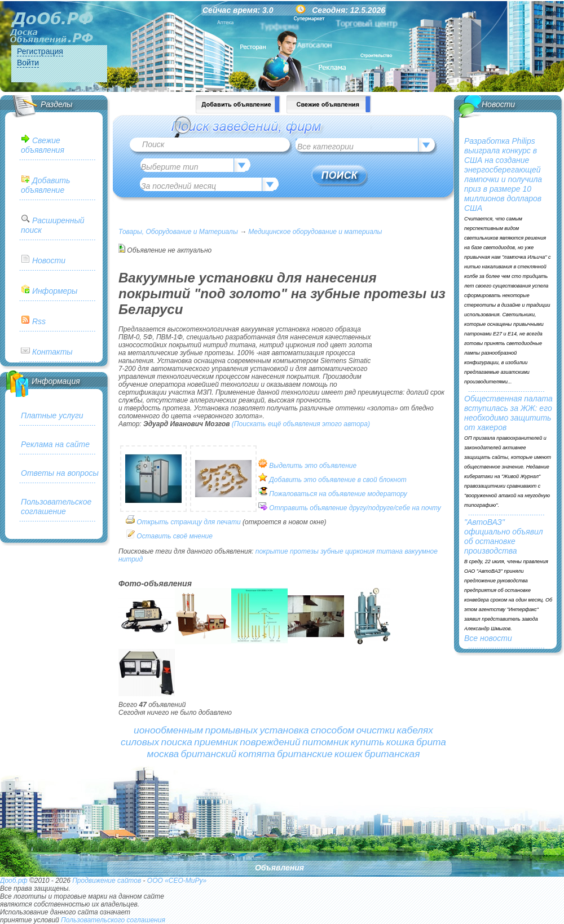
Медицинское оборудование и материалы (315, 232)
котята (256, 754)
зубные (332, 551)
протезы (304, 551)
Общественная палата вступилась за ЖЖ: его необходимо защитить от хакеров (508, 413)
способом (333, 730)
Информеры (55, 291)
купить (368, 742)
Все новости (488, 638)
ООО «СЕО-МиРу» (177, 881)
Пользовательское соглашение (56, 507)
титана (390, 551)
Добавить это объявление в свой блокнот (338, 480)
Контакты (52, 352)
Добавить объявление (45, 185)
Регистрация (40, 51)
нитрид (131, 559)
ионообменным (168, 730)
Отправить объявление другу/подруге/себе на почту (355, 508)
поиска (177, 742)
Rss (39, 321)
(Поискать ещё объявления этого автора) (301, 424)
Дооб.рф (14, 881)
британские (305, 754)
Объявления (279, 868)
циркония (360, 551)
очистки (376, 730)
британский (209, 754)
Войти (28, 63)
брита (431, 742)
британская (392, 754)
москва (163, 754)
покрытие (272, 551)
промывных (232, 730)
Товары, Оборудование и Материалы (178, 232)
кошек (349, 754)
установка (284, 730)
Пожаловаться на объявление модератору (338, 494)
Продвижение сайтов (107, 881)
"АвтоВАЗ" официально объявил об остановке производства (504, 536)
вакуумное (421, 551)
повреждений (270, 742)
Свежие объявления (43, 145)
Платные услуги (52, 415)
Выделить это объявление (313, 466)
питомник (325, 742)
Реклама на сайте (55, 444)
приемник (216, 742)
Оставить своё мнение (175, 536)
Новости (49, 260)
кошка (400, 742)
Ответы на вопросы (60, 473)
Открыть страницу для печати (188, 522)
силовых (140, 742)
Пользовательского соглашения (113, 920)
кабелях (415, 730)
